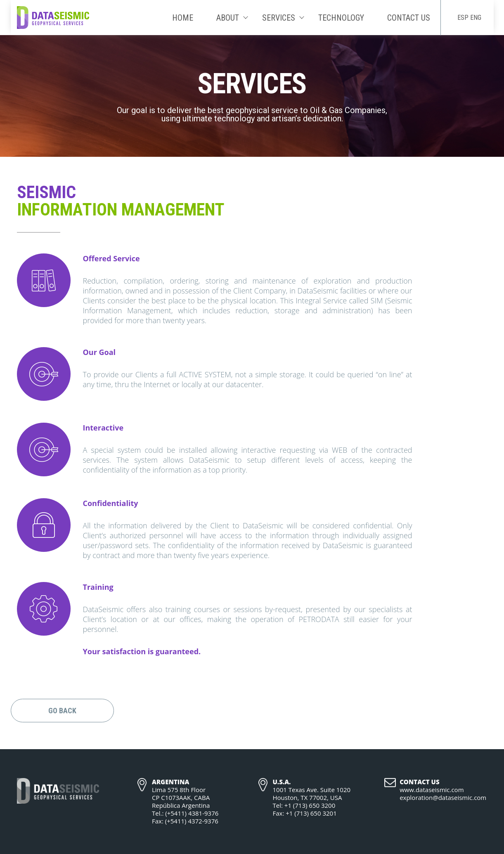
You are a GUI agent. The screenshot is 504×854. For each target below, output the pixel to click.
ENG (476, 18)
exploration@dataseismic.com (443, 798)
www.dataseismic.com (432, 790)
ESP (463, 18)
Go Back (62, 711)
